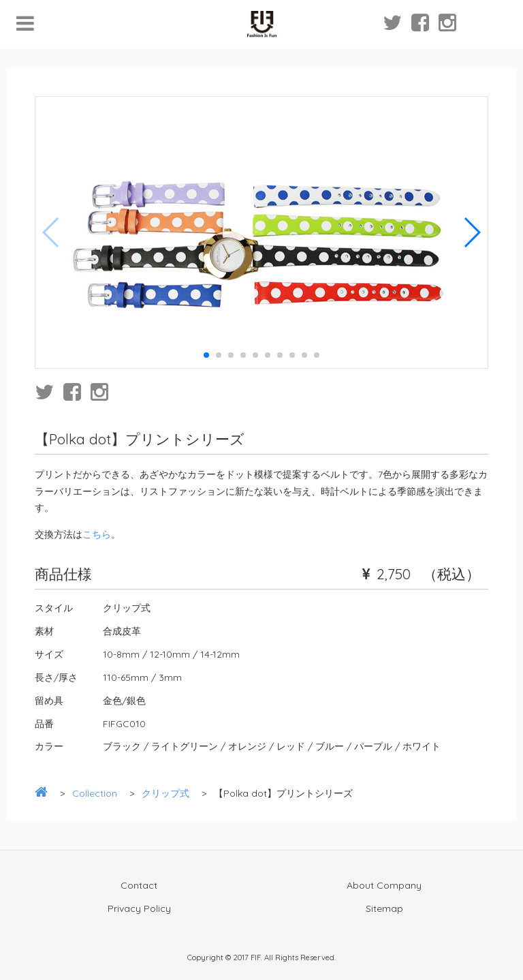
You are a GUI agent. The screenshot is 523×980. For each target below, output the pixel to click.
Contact (139, 885)
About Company (384, 885)
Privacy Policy (139, 908)
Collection (95, 793)
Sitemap (384, 908)
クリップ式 (165, 793)
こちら (97, 534)
